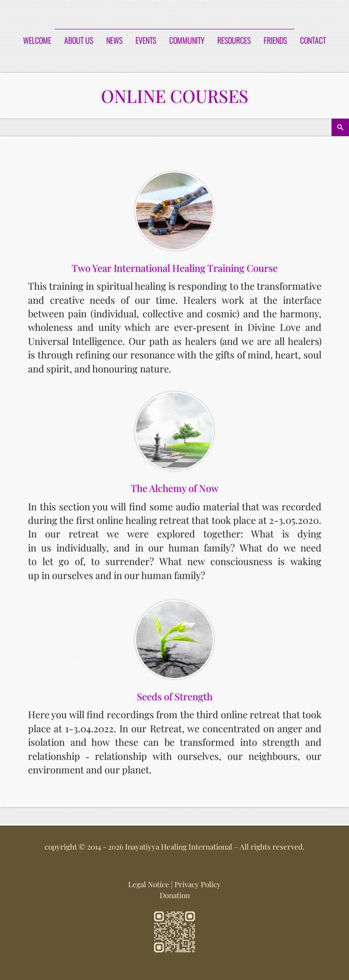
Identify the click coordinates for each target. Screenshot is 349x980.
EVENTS (146, 40)
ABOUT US (79, 40)
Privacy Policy (198, 884)
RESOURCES (234, 40)
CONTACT (313, 40)
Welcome (37, 40)
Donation (175, 895)
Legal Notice (149, 884)
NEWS (114, 40)
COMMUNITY (187, 40)
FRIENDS (275, 40)
